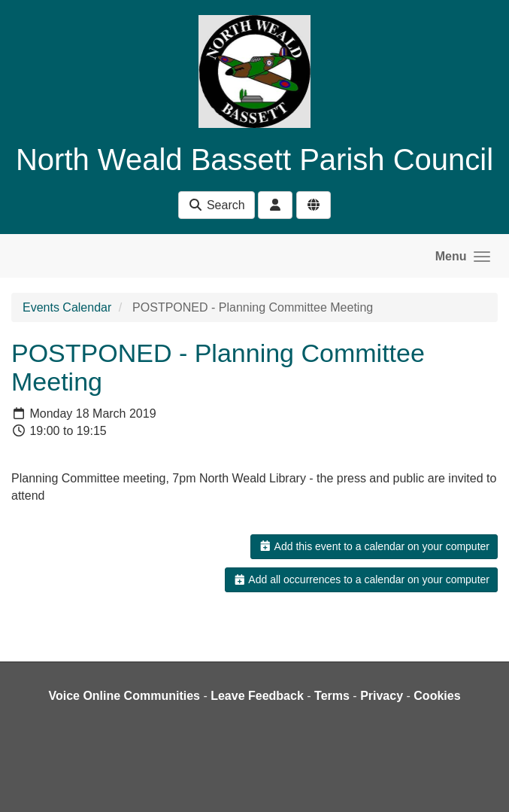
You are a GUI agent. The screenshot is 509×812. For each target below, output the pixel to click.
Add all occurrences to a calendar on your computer (361, 579)
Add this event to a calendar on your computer (374, 546)
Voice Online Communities (124, 696)
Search (216, 205)
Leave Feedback (257, 696)
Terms (332, 696)
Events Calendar (67, 307)
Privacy (382, 696)
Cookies (437, 696)
